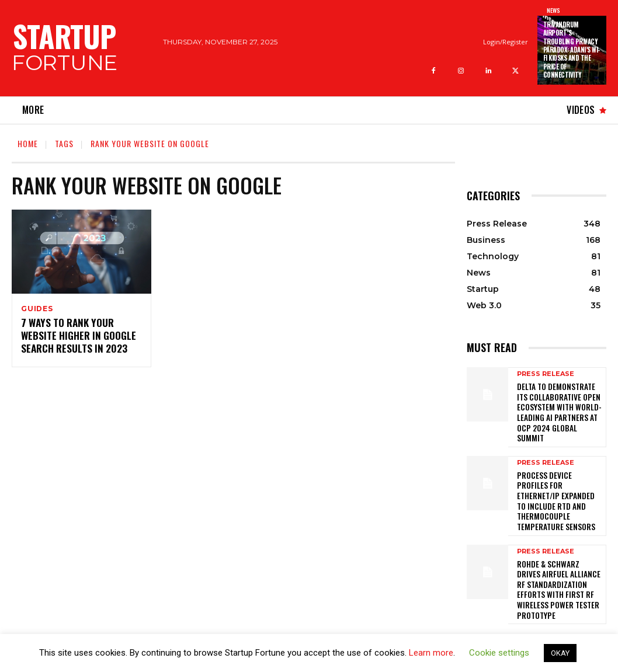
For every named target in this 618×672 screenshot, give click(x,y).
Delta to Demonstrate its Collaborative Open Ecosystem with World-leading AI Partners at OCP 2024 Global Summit (560, 404)
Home (28, 143)
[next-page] (493, 595)
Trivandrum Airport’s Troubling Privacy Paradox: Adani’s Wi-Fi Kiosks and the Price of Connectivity (572, 50)
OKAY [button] (560, 653)
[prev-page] (474, 595)
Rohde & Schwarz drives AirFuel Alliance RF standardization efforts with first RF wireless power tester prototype (558, 549)
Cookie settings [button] (499, 653)
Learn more (431, 653)
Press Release (546, 374)
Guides (37, 309)
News (554, 10)
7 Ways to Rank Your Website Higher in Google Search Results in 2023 (73, 336)
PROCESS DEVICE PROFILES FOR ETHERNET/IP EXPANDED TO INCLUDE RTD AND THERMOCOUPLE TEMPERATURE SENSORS (558, 477)
